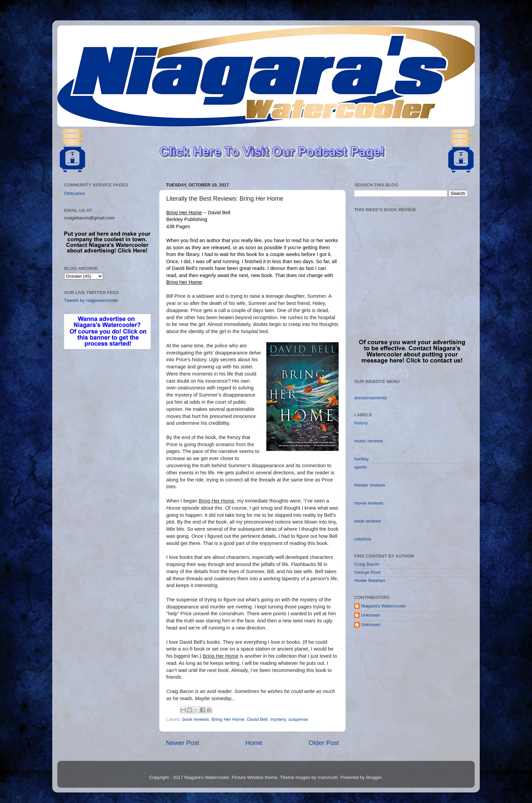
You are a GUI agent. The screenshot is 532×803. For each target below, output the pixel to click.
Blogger (374, 777)
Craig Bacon (367, 564)
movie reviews (369, 503)
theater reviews (370, 485)
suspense (298, 719)
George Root (367, 572)
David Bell (257, 719)
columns (363, 539)
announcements (370, 398)
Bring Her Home (228, 719)
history (361, 423)
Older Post (324, 743)
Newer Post (183, 743)
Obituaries (75, 193)
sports (360, 467)
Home (254, 743)
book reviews (196, 719)
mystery (278, 719)
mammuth (328, 777)
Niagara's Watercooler (384, 606)
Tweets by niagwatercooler (91, 300)
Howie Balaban (370, 580)
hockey (362, 459)
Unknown (370, 615)
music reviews (369, 441)
